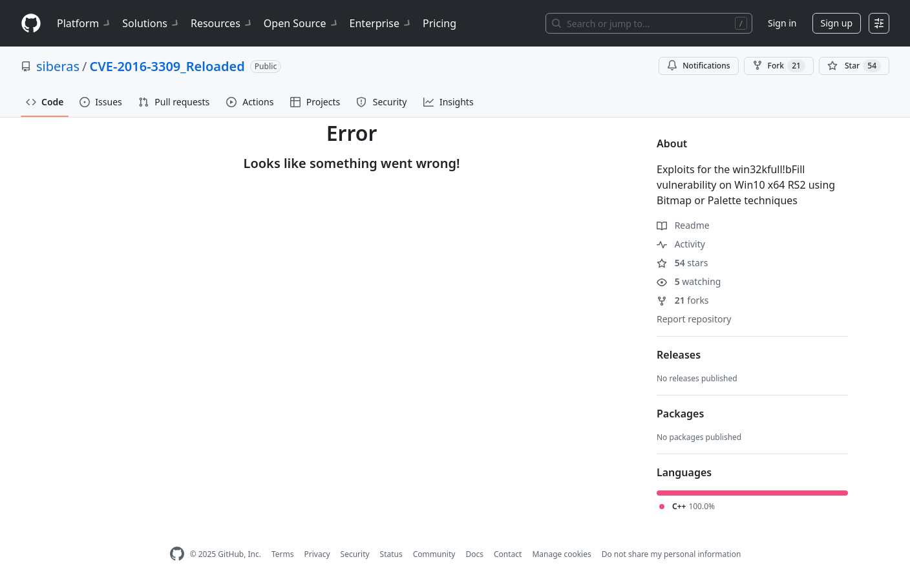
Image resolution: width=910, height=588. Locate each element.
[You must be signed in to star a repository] (854, 66)
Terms (283, 554)
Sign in (782, 23)
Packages (680, 414)
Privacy (317, 554)
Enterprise (381, 23)
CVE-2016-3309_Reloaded (167, 66)
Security (355, 554)
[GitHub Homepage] (177, 554)
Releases (679, 355)
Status (391, 554)
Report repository (694, 319)
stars (682, 263)
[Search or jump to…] (649, 23)
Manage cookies (561, 554)
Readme (683, 225)
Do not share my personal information (672, 554)
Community (434, 554)
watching (689, 281)
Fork (779, 66)
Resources (222, 23)
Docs (474, 554)
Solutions (151, 23)
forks (683, 300)
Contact (508, 554)
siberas (58, 66)
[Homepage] (31, 24)
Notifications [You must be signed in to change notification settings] (698, 66)
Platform (84, 23)
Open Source (302, 23)
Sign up (837, 23)
